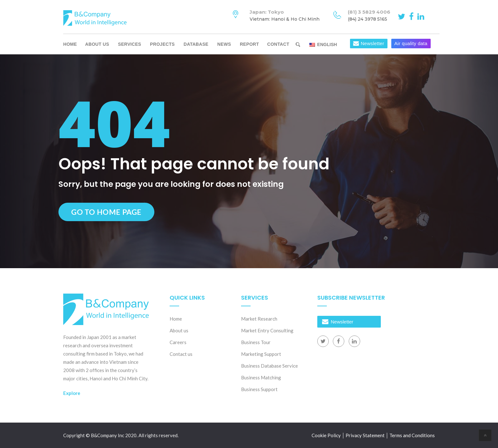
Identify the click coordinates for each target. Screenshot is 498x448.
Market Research (259, 319)
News (224, 44)
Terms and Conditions (412, 435)
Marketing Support (261, 354)
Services (130, 44)
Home (70, 44)
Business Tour (256, 342)
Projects (162, 44)
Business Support (259, 389)
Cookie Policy (326, 435)
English (323, 44)
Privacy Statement (365, 435)
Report (249, 44)
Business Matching (261, 377)
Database (196, 44)
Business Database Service (269, 366)
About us (97, 44)
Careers (178, 342)
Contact (278, 44)
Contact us (181, 354)
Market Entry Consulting (267, 330)
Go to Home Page (106, 212)
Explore (72, 393)
